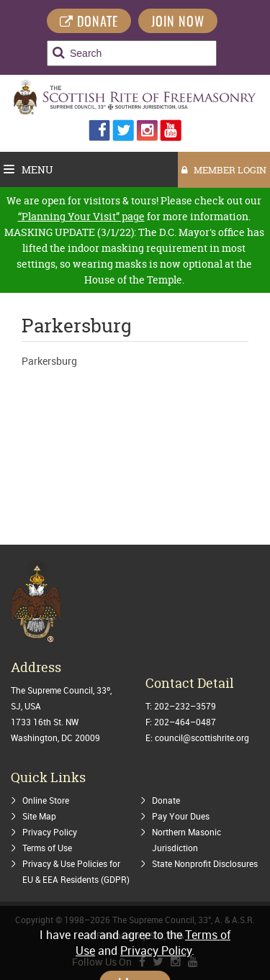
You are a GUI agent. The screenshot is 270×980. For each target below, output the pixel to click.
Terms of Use (47, 848)
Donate (166, 800)
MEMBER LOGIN (224, 170)
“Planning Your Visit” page (81, 216)
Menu (28, 169)
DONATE (89, 23)
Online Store (46, 800)
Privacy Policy (50, 832)
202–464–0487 (185, 722)
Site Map (39, 816)
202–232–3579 (185, 706)
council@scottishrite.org (202, 738)
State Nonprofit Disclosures (205, 863)
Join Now (178, 23)
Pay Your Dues (181, 816)
